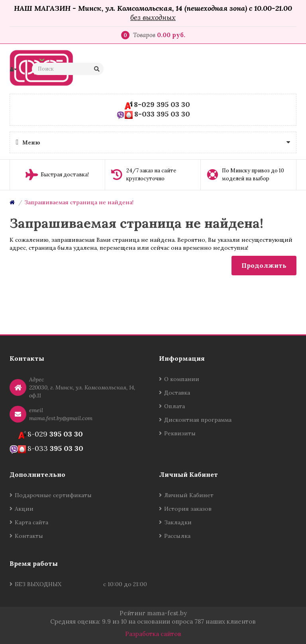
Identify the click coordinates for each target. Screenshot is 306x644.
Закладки (178, 522)
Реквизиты (180, 433)
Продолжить (264, 265)
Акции (24, 509)
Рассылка (177, 536)
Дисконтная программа (198, 420)
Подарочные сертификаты (53, 495)
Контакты (29, 536)
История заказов (188, 509)
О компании (182, 379)
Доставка (177, 393)
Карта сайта (31, 522)
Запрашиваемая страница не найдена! (79, 202)
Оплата (175, 406)
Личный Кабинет (189, 495)
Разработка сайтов (153, 634)
